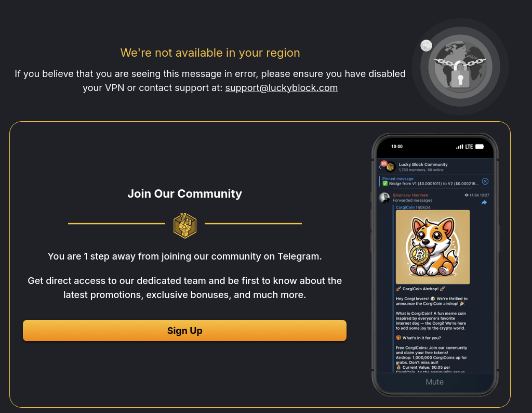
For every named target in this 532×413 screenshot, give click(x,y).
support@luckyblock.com (281, 88)
